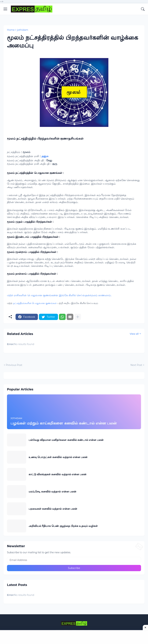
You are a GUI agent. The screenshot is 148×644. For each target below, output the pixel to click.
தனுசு (45, 156)
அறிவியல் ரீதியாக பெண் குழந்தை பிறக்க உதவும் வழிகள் (63, 526)
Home (11, 30)
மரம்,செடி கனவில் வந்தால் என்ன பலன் (52, 491)
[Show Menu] (5, 9)
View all (134, 334)
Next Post (136, 365)
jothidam (23, 30)
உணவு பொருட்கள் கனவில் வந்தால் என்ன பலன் (58, 457)
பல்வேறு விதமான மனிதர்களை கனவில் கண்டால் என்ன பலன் (66, 440)
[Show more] (78, 317)
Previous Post (14, 365)
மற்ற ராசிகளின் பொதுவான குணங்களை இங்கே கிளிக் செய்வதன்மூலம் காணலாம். (59, 295)
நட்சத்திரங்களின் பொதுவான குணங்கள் (35, 303)
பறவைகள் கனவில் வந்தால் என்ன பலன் (53, 509)
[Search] (143, 9)
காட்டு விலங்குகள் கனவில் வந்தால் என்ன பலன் (58, 474)
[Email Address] (74, 560)
